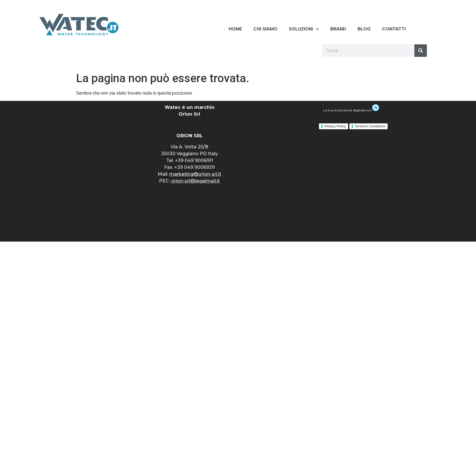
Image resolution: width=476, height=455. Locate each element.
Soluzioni (304, 29)
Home (235, 29)
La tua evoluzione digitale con (351, 110)
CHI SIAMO (265, 29)
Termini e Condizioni (370, 126)
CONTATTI (394, 29)
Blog (364, 29)
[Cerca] (421, 51)
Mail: (189, 174)
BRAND (338, 29)
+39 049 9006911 (194, 160)
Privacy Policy (335, 126)
